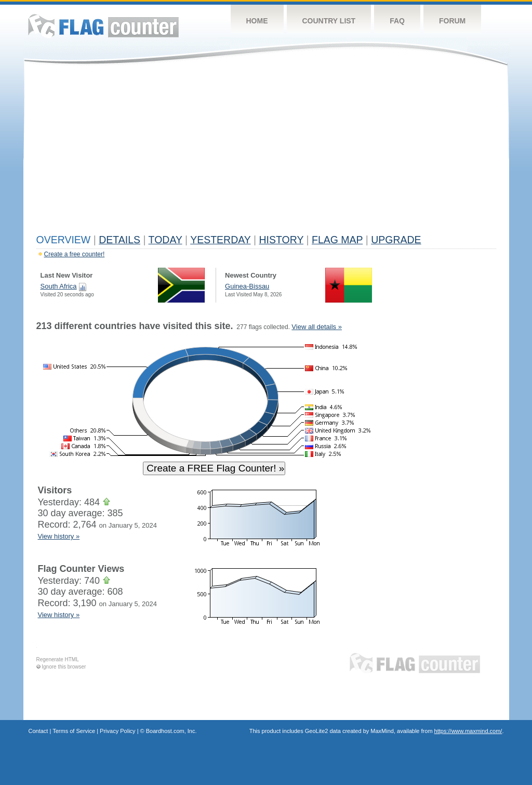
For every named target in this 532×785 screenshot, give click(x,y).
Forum (452, 21)
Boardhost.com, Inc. (171, 731)
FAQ (397, 21)
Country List (329, 21)
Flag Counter (103, 26)
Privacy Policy (117, 731)
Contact (38, 731)
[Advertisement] (266, 152)
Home (257, 21)
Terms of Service (74, 731)
